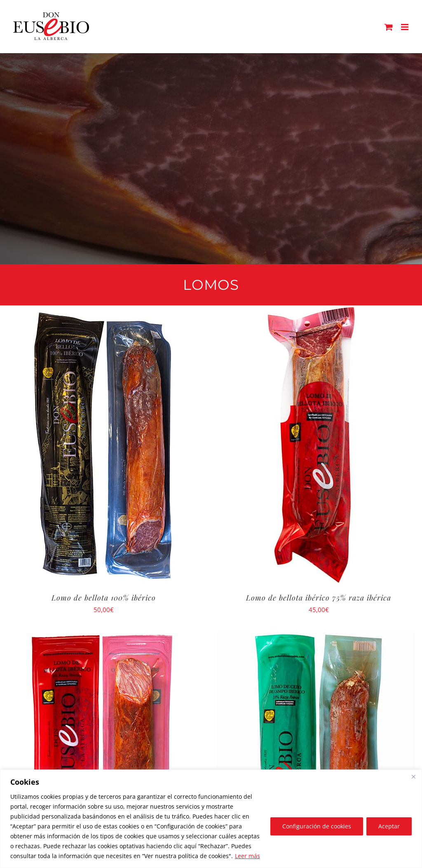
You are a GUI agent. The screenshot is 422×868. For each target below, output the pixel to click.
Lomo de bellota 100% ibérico (104, 598)
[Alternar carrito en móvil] (389, 27)
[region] (211, 819)
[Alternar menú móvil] (405, 27)
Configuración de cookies (317, 826)
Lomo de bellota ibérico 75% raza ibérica (319, 598)
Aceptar (389, 826)
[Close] (413, 777)
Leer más (247, 856)
